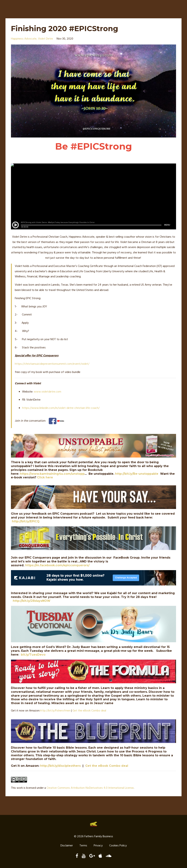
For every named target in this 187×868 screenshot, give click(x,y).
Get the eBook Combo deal (89, 711)
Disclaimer (67, 846)
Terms (83, 846)
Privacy (98, 846)
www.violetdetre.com (47, 392)
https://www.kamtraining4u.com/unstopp (52, 474)
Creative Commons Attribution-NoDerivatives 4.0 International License (90, 788)
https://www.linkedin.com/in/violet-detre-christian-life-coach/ (61, 408)
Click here (45, 477)
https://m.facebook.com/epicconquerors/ (57, 565)
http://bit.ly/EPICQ (26, 521)
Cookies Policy (118, 846)
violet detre (45, 39)
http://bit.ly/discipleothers (60, 766)
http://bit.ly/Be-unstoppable (137, 474)
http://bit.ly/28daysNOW (32, 601)
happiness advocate (24, 39)
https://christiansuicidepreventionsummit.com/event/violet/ (52, 364)
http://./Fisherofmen (55, 711)
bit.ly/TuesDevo (33, 655)
